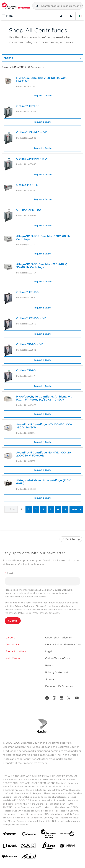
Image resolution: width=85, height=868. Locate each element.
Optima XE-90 (26, 370)
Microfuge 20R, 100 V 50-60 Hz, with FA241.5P (41, 80)
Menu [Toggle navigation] (8, 16)
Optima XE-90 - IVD (30, 344)
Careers (10, 638)
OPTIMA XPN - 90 (29, 210)
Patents (50, 665)
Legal (49, 651)
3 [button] (36, 509)
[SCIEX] (29, 857)
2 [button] (29, 509)
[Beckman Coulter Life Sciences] (48, 835)
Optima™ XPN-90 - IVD (32, 132)
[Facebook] (47, 699)
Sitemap (50, 679)
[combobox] (58, 6)
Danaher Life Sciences (59, 686)
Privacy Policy (23, 606)
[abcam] (10, 835)
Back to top (71, 539)
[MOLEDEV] (67, 847)
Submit (13, 621)
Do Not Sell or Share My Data (63, 644)
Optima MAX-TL (27, 185)
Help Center (13, 658)
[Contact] (61, 16)
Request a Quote (42, 96)
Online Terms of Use (58, 658)
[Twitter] (69, 699)
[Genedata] (67, 835)
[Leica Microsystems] (48, 846)
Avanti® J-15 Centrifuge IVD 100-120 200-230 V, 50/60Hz (44, 426)
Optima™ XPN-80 (28, 106)
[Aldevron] (29, 835)
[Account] (71, 16)
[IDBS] (10, 847)
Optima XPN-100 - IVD (32, 159)
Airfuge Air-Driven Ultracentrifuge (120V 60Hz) (43, 482)
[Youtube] (77, 699)
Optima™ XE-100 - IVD (31, 318)
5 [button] (51, 509)
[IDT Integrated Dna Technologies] (29, 846)
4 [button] (43, 509)
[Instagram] (54, 699)
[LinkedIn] (61, 699)
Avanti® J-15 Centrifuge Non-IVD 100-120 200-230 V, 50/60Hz (44, 454)
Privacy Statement (57, 672)
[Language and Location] (80, 16)
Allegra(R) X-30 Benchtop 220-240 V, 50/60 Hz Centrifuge (42, 266)
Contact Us (12, 644)
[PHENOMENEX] (10, 857)
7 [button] (65, 509)
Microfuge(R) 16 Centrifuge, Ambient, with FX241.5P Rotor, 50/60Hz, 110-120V (45, 398)
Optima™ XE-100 (27, 292)
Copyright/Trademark (59, 638)
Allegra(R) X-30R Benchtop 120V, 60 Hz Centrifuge (43, 238)
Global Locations (16, 651)
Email (9, 573)
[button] (37, 6)
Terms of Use (43, 606)
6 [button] (58, 509)
